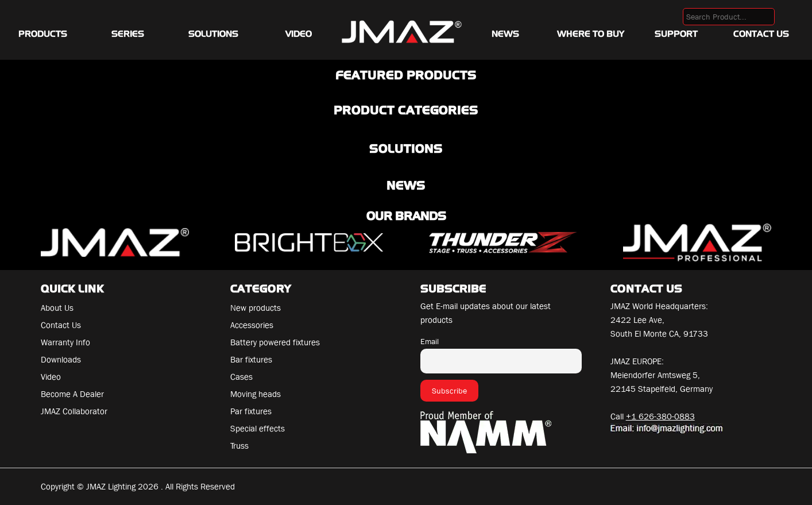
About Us (57, 308)
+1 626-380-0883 (660, 417)
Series (128, 34)
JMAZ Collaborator (74, 411)
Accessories (252, 325)
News (505, 34)
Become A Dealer (72, 394)
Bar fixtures (251, 360)
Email (430, 341)
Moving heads (256, 394)
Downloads (61, 360)
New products (256, 308)
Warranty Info (65, 342)
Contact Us (761, 34)
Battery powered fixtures (275, 342)
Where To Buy (591, 34)
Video (299, 34)
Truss (239, 446)
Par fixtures (251, 411)
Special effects (258, 429)
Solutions (213, 34)
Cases (241, 377)
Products (43, 34)
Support (676, 34)
